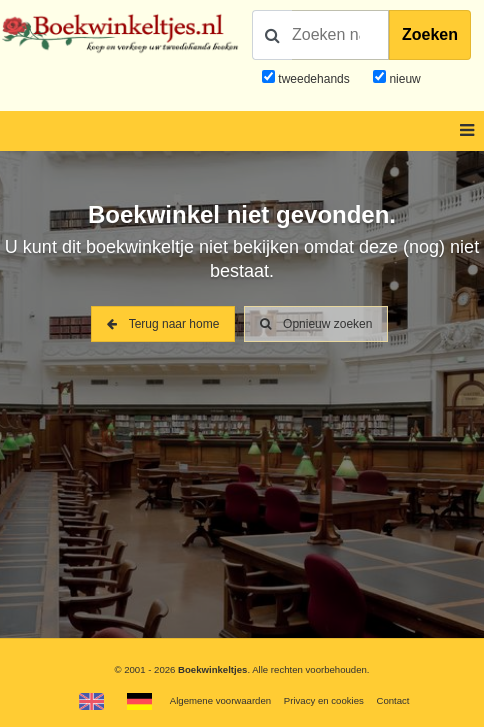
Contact (392, 700)
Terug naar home (163, 324)
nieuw (403, 79)
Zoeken (430, 34)
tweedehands (313, 79)
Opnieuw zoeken (316, 324)
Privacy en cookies (324, 700)
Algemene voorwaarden (220, 700)
